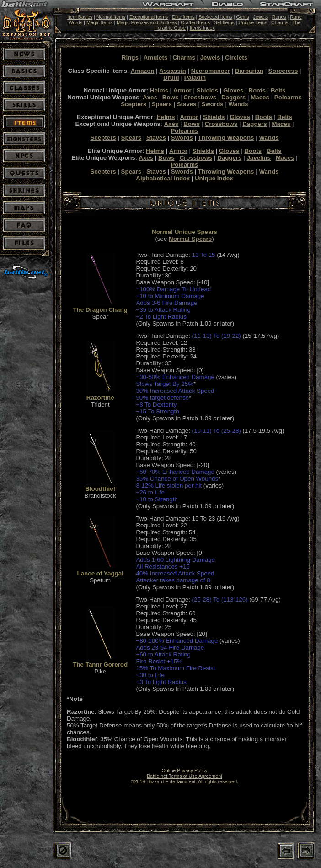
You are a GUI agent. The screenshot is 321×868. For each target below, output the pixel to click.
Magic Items (99, 22)
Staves (187, 104)
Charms (280, 22)
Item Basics (80, 17)
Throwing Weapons (226, 138)
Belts (278, 90)
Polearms (288, 97)
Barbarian (249, 71)
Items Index (202, 28)
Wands (238, 104)
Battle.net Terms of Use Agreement (185, 776)
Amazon (143, 71)
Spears (161, 104)
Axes (150, 97)
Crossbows (200, 97)
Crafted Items (195, 22)
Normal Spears (190, 239)
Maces (260, 97)
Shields (207, 90)
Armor (182, 90)
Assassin (173, 71)
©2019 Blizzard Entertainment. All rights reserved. (185, 781)
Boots (257, 90)
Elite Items (183, 17)
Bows (171, 97)
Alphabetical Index (163, 178)
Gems (242, 17)
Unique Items (253, 22)
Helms (159, 90)
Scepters (134, 104)
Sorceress (283, 71)
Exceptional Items (149, 17)
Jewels (261, 17)
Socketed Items (215, 17)
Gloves (233, 90)
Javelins (259, 158)
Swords (213, 104)
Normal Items (111, 17)
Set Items (224, 22)
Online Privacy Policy (184, 770)
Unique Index (214, 178)
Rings (130, 57)
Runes (279, 17)
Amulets (156, 57)
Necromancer (211, 71)
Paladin (195, 78)
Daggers (233, 97)
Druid (171, 78)
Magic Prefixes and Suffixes (147, 22)
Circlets (236, 57)
